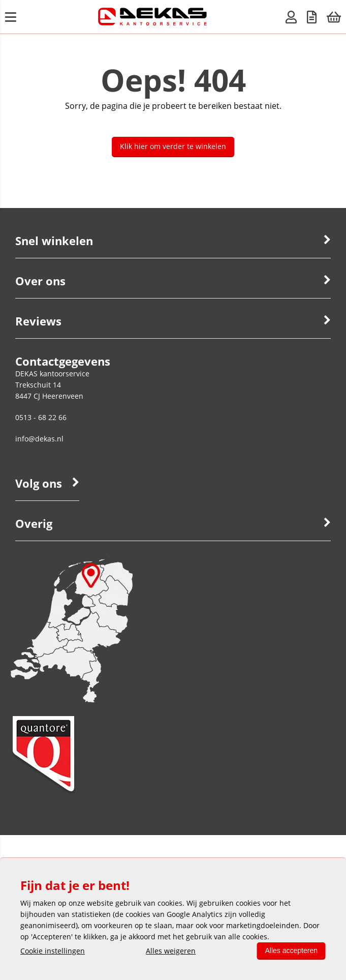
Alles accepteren (291, 951)
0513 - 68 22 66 (41, 417)
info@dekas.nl (39, 439)
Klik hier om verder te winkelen (173, 146)
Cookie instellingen (53, 951)
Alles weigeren (171, 951)
